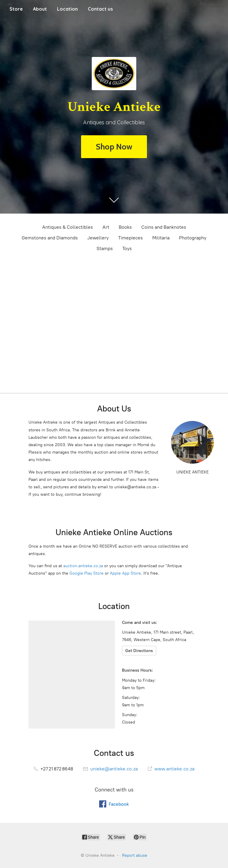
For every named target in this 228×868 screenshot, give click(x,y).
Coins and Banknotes (164, 227)
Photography (193, 238)
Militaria (161, 238)
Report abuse (135, 855)
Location (67, 9)
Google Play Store (87, 573)
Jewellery (98, 238)
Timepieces (130, 238)
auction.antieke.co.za (83, 566)
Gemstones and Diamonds (50, 238)
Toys (127, 248)
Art (106, 227)
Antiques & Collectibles (68, 227)
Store (16, 9)
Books (125, 227)
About (40, 9)
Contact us (100, 9)
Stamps (105, 248)
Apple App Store (125, 573)
